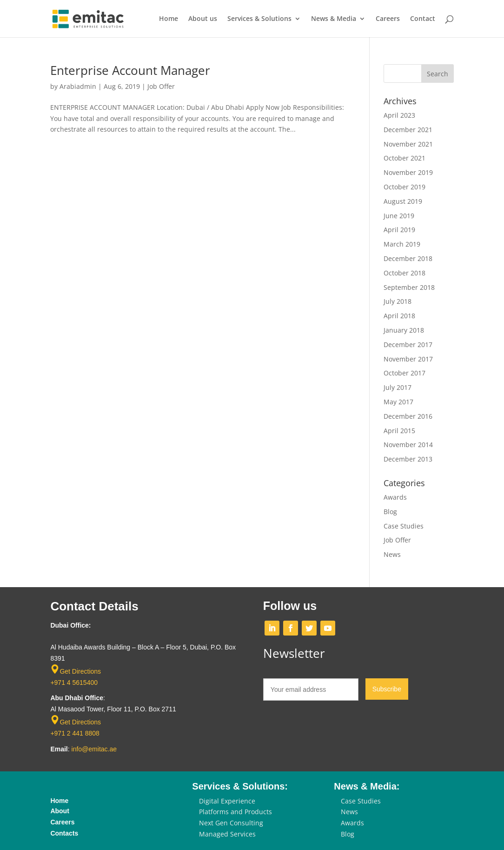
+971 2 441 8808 (75, 733)
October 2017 (405, 373)
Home (169, 19)
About (60, 811)
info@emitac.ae (94, 749)
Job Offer (161, 86)
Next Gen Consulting (231, 823)
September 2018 (409, 287)
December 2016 (408, 416)
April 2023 (399, 115)
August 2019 (403, 201)
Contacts (64, 833)
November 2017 (408, 359)
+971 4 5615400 (74, 683)
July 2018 (398, 301)
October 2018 (405, 273)
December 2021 (408, 130)
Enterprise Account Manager (130, 70)
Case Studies (404, 526)
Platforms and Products (235, 812)
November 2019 (408, 172)
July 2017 (398, 387)
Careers (388, 19)
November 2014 (408, 445)
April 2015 (399, 431)
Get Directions (80, 671)
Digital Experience (227, 801)
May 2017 (398, 402)
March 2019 (402, 244)
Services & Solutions (259, 19)
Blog (390, 512)
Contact (423, 19)
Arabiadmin (78, 86)
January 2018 (404, 330)
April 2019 (399, 230)
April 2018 (399, 316)
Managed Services (227, 834)
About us (203, 19)
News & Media (334, 19)
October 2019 (405, 187)
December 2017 (408, 345)
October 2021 (405, 158)
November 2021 (408, 144)
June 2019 (399, 216)
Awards (395, 497)
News (392, 554)
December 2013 (408, 459)
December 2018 (408, 258)
